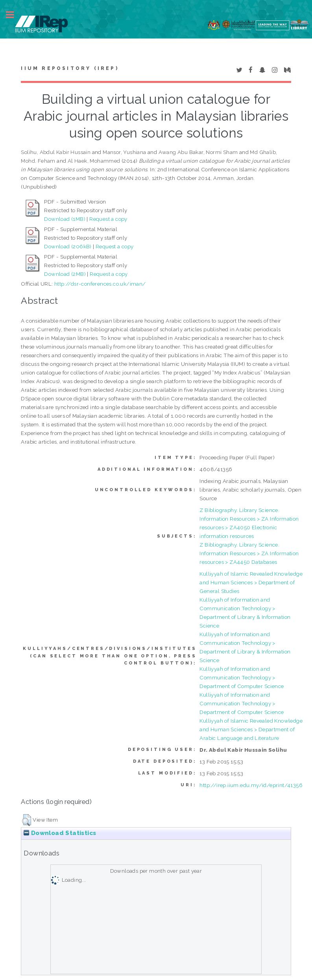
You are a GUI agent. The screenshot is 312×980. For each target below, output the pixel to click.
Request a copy (108, 219)
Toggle (14, 15)
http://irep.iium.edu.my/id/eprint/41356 (251, 785)
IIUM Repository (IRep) (70, 68)
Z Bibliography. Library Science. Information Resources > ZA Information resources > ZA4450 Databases (249, 553)
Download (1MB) (65, 219)
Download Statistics (60, 833)
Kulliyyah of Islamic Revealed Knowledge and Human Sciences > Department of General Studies (251, 582)
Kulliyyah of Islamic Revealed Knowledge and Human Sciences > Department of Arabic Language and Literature (251, 729)
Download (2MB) (65, 274)
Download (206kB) (68, 246)
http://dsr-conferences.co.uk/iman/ (100, 284)
